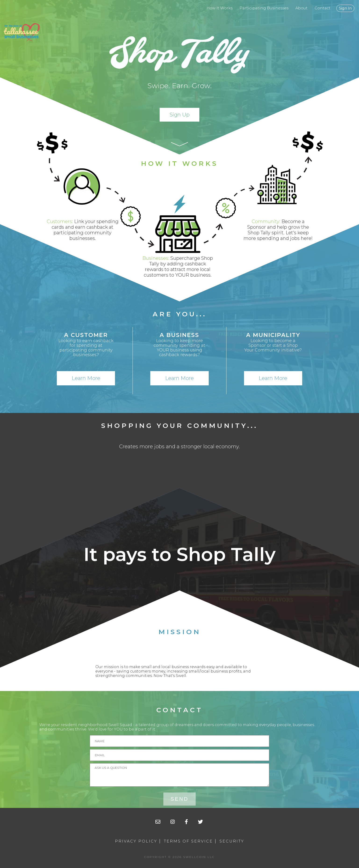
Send (179, 799)
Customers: (60, 221)
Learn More (86, 378)
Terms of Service (188, 841)
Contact (323, 8)
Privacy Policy (136, 841)
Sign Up (179, 115)
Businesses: (156, 258)
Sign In (345, 8)
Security (232, 841)
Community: (266, 221)
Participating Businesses (264, 8)
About (302, 8)
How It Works (220, 8)
